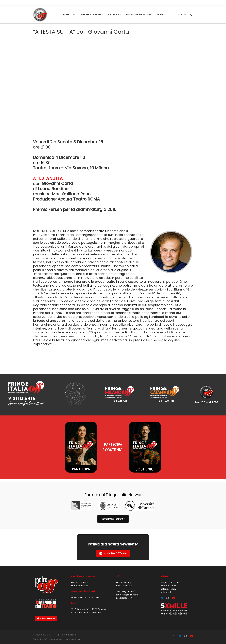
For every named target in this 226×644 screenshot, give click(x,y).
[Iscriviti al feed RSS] (174, 636)
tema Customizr (72, 639)
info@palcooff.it (124, 598)
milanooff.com (168, 586)
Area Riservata (46, 618)
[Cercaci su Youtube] (174, 598)
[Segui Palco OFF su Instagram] (168, 598)
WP (46, 639)
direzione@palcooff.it (127, 591)
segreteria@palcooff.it (127, 595)
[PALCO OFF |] (40, 14)
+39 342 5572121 (124, 586)
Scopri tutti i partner (113, 519)
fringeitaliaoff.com (170, 582)
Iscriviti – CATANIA (113, 553)
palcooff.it (166, 592)
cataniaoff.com (169, 589)
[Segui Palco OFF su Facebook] (162, 598)
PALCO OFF (47, 635)
